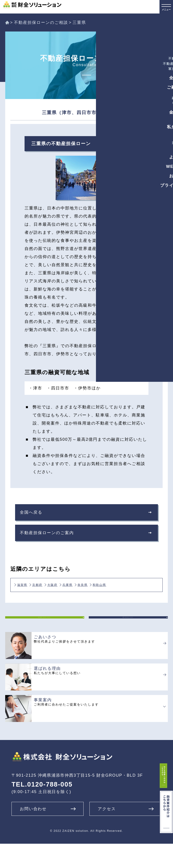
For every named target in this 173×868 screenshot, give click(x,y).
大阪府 (75, 593)
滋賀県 (27, 593)
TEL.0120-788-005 (42, 809)
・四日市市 (58, 388)
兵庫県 (99, 593)
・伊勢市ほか (87, 388)
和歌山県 (29, 598)
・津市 (35, 388)
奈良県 (123, 593)
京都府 (51, 593)
